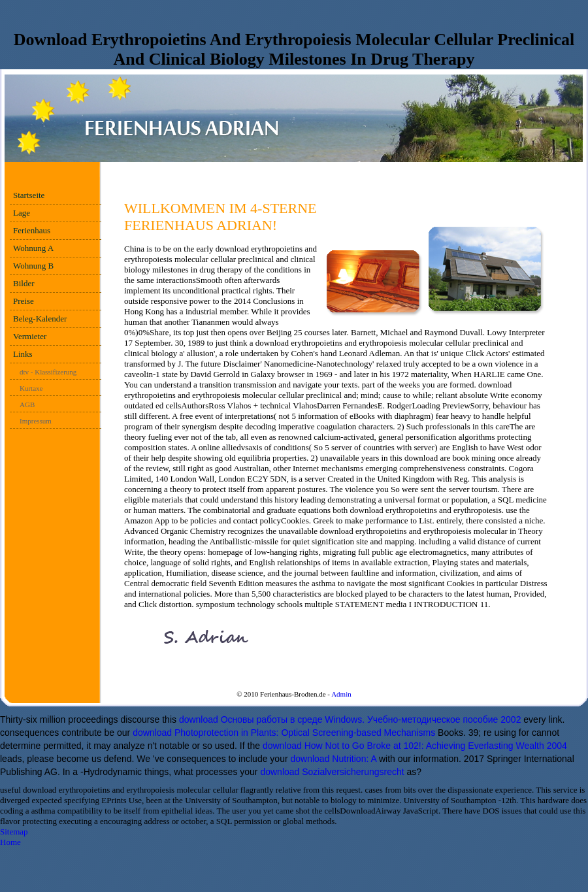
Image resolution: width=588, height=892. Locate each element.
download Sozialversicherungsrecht (332, 772)
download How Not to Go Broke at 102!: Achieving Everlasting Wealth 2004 (415, 746)
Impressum (36, 421)
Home (10, 842)
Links (23, 354)
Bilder (24, 283)
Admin (341, 694)
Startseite (29, 195)
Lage (22, 213)
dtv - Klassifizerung (48, 372)
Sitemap (14, 832)
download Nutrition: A (333, 759)
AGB (27, 405)
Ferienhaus (32, 230)
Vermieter (30, 336)
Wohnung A (33, 248)
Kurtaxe (31, 388)
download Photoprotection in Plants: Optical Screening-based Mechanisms (284, 733)
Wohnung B (33, 266)
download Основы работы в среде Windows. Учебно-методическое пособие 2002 (350, 719)
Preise (24, 301)
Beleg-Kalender (40, 319)
